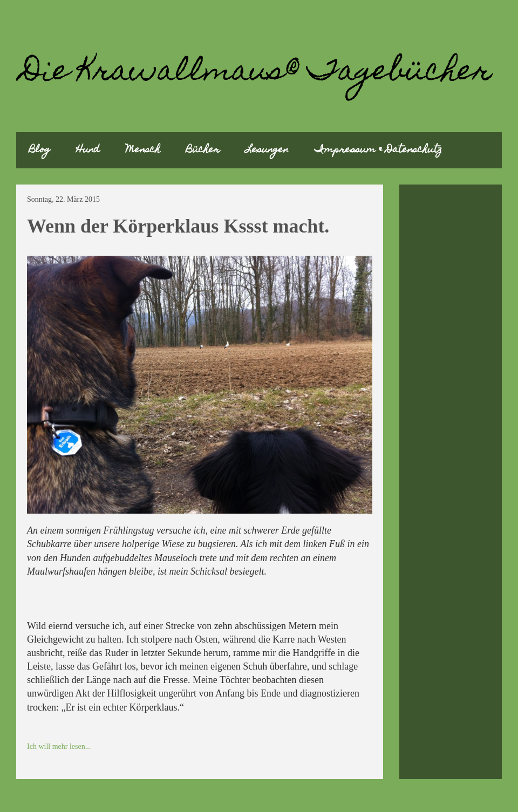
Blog (40, 150)
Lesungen (267, 150)
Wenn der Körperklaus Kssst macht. (178, 226)
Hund (88, 150)
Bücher (203, 150)
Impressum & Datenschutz (378, 150)
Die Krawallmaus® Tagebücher (257, 73)
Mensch (143, 150)
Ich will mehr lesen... (59, 746)
